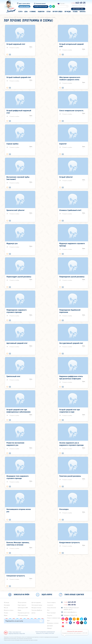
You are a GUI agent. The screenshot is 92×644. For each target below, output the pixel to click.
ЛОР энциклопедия (23, 615)
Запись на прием (24, 7)
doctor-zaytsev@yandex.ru (70, 612)
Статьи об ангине (51, 608)
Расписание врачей (41, 4)
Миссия (6, 608)
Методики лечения (36, 608)
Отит (48, 610)
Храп (48, 620)
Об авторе (7, 602)
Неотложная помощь (37, 605)
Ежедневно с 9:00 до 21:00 (70, 615)
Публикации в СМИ (23, 608)
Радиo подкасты (22, 605)
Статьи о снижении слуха (54, 618)
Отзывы (6, 613)
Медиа (6, 615)
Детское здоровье (36, 602)
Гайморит (49, 628)
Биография (7, 605)
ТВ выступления (22, 602)
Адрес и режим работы (24, 4)
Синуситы (50, 615)
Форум (19, 610)
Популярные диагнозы (24, 613)
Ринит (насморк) (51, 613)
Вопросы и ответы (9, 610)
